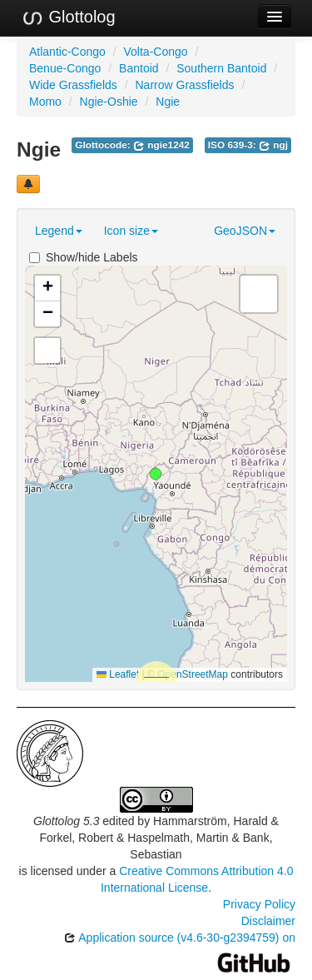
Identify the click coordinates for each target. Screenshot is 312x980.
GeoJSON (245, 231)
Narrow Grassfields (184, 85)
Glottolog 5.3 (66, 821)
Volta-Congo (156, 52)
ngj (273, 145)
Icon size (131, 231)
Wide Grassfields (73, 85)
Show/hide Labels (84, 257)
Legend (59, 231)
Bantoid (139, 68)
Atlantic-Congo (67, 52)
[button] (156, 474)
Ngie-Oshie (109, 102)
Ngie (168, 102)
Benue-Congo (65, 68)
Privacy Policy (259, 904)
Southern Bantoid (221, 68)
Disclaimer (268, 921)
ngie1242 (161, 145)
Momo (45, 102)
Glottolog (68, 17)
